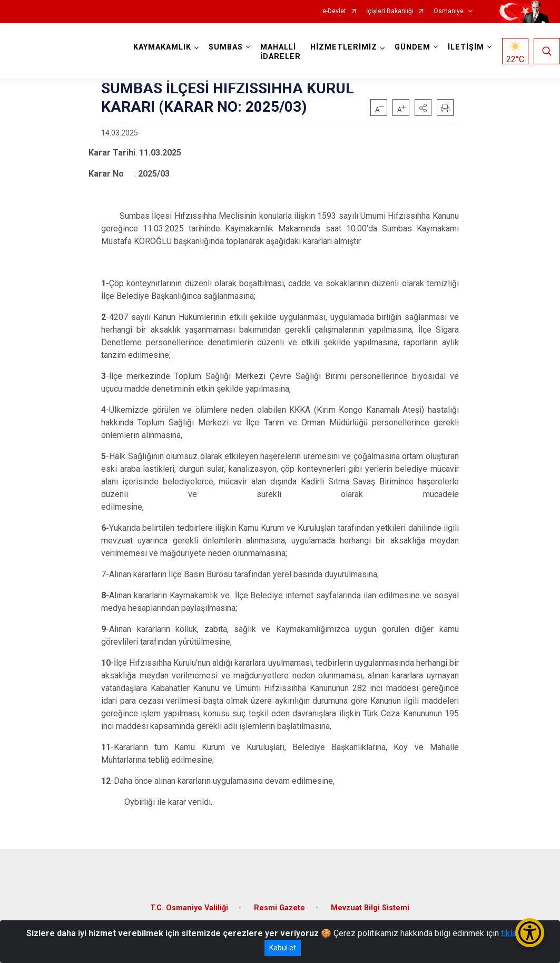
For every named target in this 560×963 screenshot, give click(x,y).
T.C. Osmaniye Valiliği (189, 908)
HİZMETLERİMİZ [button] (344, 47)
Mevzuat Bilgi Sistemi (370, 908)
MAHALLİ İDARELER (281, 52)
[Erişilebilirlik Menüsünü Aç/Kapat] (530, 933)
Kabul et (283, 948)
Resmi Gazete (279, 908)
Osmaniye (449, 11)
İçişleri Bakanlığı (390, 11)
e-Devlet (334, 11)
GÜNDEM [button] (412, 47)
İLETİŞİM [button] (466, 47)
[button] (423, 108)
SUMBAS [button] (226, 47)
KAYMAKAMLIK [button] (162, 47)
